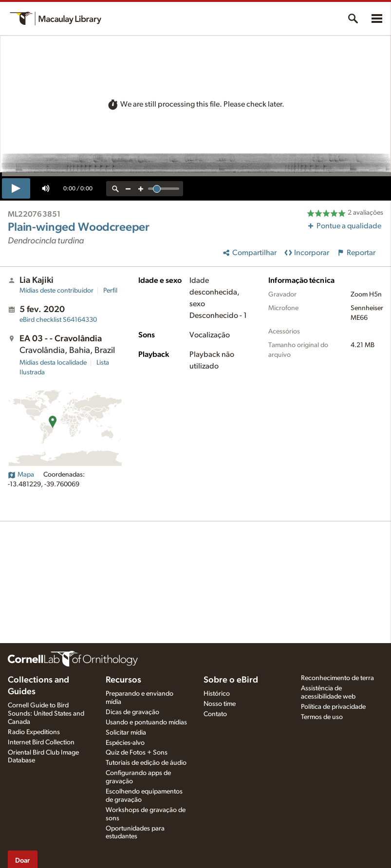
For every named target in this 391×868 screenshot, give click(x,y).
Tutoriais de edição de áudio (146, 763)
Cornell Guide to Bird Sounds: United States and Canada (46, 714)
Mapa (21, 475)
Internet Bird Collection (41, 742)
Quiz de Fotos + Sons (137, 753)
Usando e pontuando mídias (146, 722)
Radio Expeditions (34, 732)
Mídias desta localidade (53, 363)
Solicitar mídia (126, 733)
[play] (16, 188)
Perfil (110, 291)
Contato (215, 714)
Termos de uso (322, 717)
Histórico (217, 694)
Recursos (123, 680)
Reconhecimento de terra (337, 678)
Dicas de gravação (132, 712)
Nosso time (220, 704)
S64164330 (58, 320)
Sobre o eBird (231, 680)
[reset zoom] (115, 189)
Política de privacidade (333, 707)
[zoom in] (141, 189)
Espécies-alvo (125, 743)
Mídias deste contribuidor (56, 291)
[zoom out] (128, 189)
